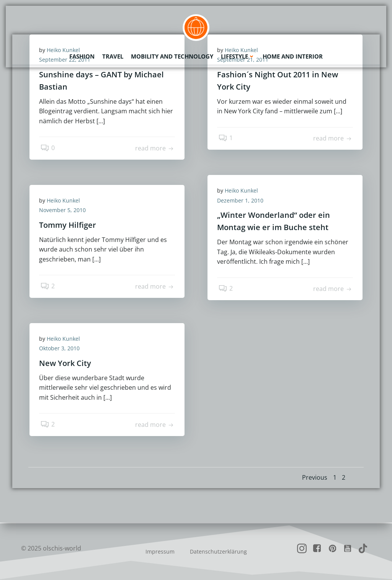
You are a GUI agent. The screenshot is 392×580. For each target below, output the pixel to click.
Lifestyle (238, 56)
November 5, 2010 (64, 211)
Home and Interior (293, 56)
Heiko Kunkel (243, 191)
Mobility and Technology (172, 56)
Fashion (82, 56)
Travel (113, 56)
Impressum (160, 551)
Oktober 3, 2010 (61, 349)
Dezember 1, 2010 (242, 201)
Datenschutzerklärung (218, 551)
